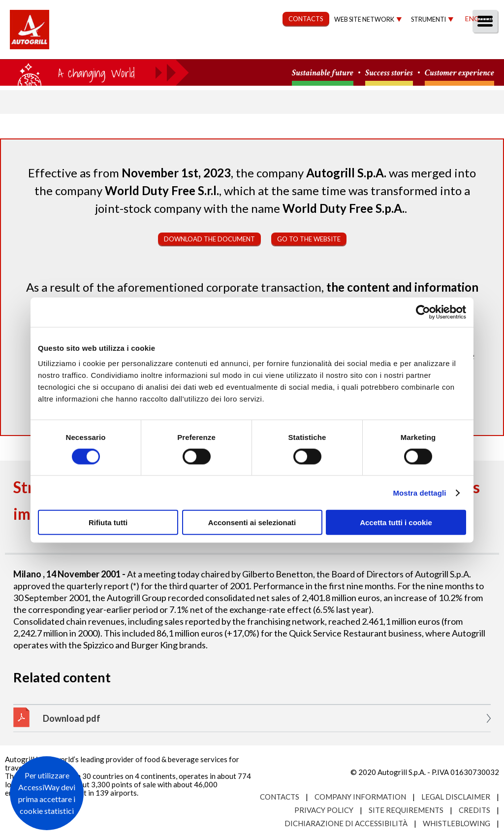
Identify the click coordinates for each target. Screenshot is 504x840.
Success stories (389, 73)
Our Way (178, 48)
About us (122, 48)
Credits (474, 810)
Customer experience (459, 73)
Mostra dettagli (419, 492)
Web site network (364, 19)
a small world (94, 72)
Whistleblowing (457, 823)
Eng (472, 18)
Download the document (209, 239)
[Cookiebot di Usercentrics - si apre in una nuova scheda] (423, 312)
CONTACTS (306, 19)
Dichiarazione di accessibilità (346, 823)
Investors (385, 48)
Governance (320, 48)
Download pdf (72, 718)
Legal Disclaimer (456, 797)
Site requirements (406, 810)
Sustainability (244, 48)
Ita (487, 18)
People (481, 48)
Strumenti (428, 19)
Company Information (360, 797)
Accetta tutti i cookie (396, 522)
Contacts (280, 797)
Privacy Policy (324, 810)
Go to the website (309, 239)
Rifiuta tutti (108, 522)
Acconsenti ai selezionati (252, 522)
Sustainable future (323, 73)
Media (436, 48)
